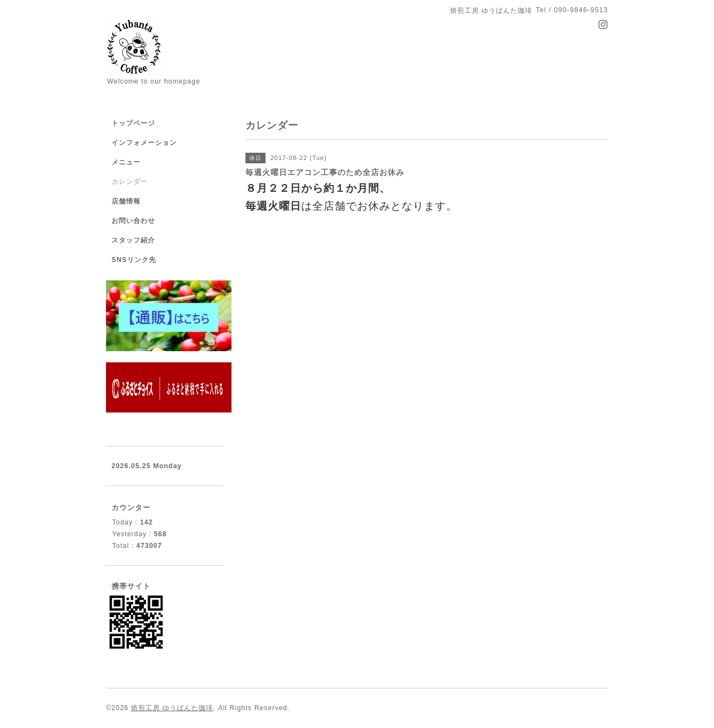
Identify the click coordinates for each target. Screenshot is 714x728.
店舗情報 (126, 201)
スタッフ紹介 (133, 240)
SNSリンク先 (134, 260)
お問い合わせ (133, 221)
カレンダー (130, 182)
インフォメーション (144, 143)
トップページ (133, 123)
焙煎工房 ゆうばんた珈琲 (172, 708)
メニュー (126, 162)
